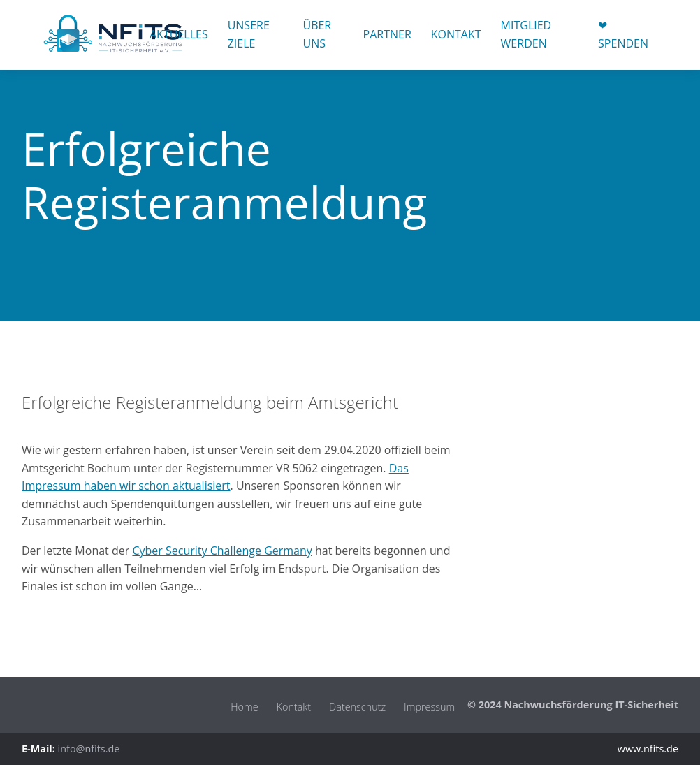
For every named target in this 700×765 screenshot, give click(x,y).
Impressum (429, 707)
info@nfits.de (89, 749)
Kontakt (294, 707)
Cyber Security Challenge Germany (222, 551)
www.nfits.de (648, 749)
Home (244, 707)
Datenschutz (357, 707)
